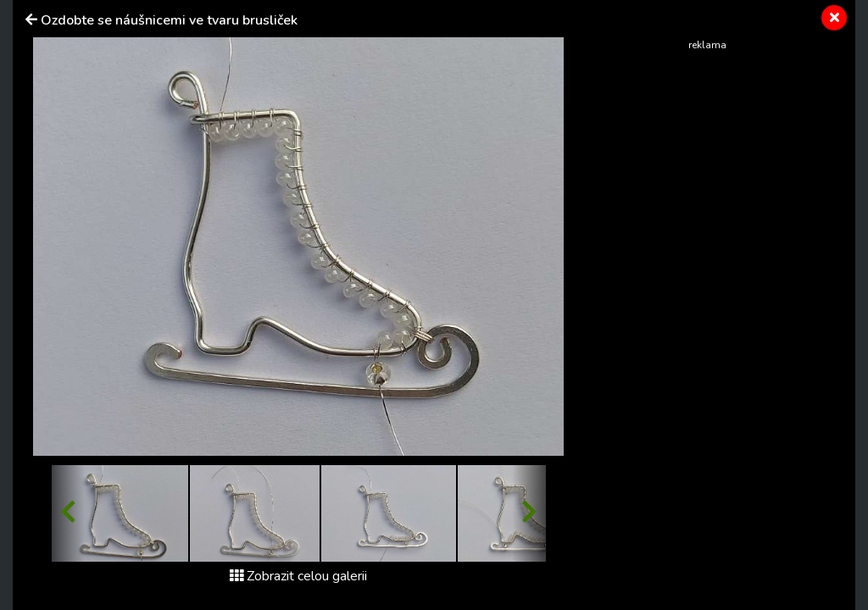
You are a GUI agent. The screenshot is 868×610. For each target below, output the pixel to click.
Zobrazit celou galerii (298, 576)
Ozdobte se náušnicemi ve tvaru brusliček (169, 20)
